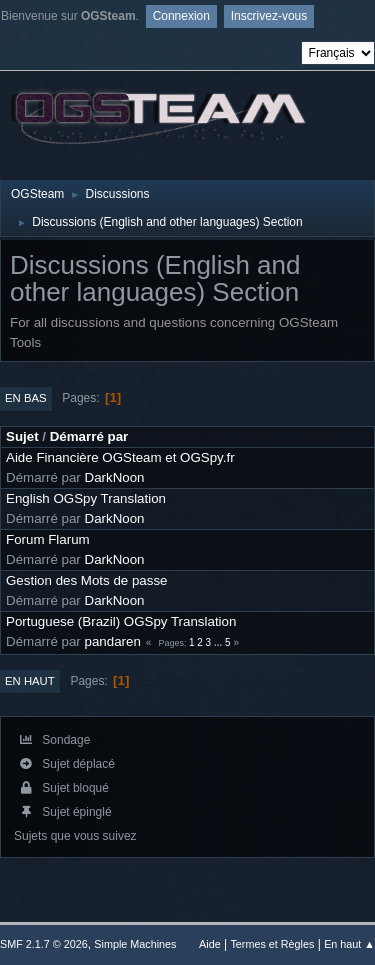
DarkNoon (115, 477)
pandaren (113, 641)
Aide (210, 944)
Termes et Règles (272, 944)
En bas (26, 398)
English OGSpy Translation (86, 498)
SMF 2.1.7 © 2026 (44, 944)
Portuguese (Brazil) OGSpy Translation (121, 621)
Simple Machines (135, 944)
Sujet (22, 436)
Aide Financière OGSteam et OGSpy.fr (120, 457)
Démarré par (89, 436)
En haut (30, 681)
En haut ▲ (349, 944)
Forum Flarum (48, 539)
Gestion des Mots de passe (87, 580)
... (219, 642)
